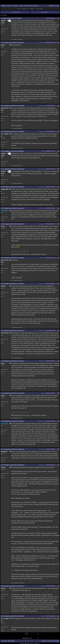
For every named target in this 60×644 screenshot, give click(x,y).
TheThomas (42, 361)
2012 (58, 586)
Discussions (15, 6)
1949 (58, 208)
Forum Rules (4, 641)
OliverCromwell (41, 169)
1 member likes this (16, 40)
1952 (58, 258)
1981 (58, 361)
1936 (58, 106)
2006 (58, 421)
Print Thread (4, 15)
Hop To (22, 634)
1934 (58, 43)
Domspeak (3, 6)
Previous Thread (15, 12)
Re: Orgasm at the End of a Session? (13, 43)
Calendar (32, 9)
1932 (58, 18)
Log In (57, 6)
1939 (58, 169)
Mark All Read (11, 641)
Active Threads (39, 9)
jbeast (43, 151)
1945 (58, 187)
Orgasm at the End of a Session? (12, 18)
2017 (58, 616)
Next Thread (45, 12)
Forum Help (50, 641)
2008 (58, 449)
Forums (9, 6)
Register (51, 6)
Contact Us (44, 641)
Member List (25, 9)
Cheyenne (42, 258)
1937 (58, 131)
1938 (58, 151)
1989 (58, 393)
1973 (58, 331)
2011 (58, 465)
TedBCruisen (42, 43)
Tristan (43, 586)
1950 (58, 224)
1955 (58, 284)
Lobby (21, 6)
